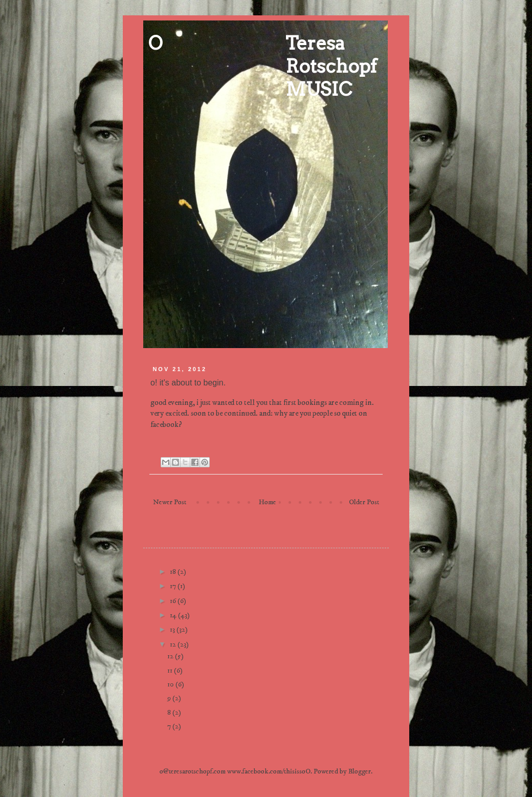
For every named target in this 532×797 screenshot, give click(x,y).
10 (171, 684)
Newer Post (170, 502)
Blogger (360, 771)
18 (174, 572)
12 (174, 644)
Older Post (364, 502)
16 (174, 601)
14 (174, 615)
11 (171, 671)
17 (174, 586)
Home (268, 502)
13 (173, 630)
